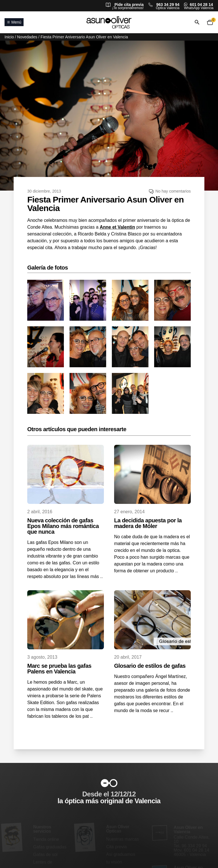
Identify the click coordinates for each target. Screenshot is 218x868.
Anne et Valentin (117, 227)
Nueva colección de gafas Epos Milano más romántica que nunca (63, 526)
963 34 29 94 (168, 5)
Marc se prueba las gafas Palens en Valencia (59, 669)
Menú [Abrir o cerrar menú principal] (14, 22)
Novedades (27, 37)
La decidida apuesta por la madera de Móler (148, 523)
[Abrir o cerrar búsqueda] (197, 22)
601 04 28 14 (202, 5)
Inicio (9, 37)
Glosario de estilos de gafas (150, 666)
